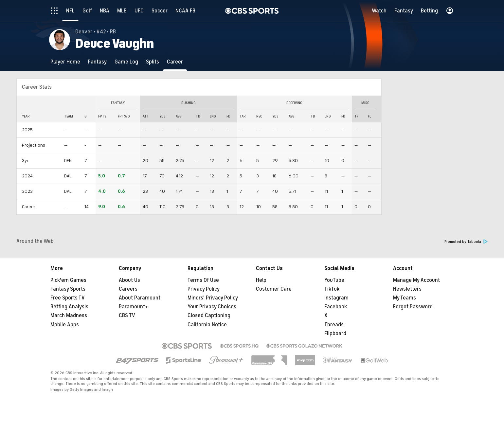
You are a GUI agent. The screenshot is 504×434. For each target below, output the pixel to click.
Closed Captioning (209, 316)
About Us (129, 280)
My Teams (405, 298)
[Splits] (153, 62)
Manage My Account (416, 280)
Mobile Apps (65, 325)
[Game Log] (126, 62)
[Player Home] (65, 62)
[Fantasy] (97, 62)
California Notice (207, 325)
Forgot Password (413, 307)
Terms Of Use (203, 280)
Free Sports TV (68, 298)
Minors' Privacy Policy (213, 298)
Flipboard (335, 334)
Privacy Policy (204, 289)
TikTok (332, 289)
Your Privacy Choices (212, 307)
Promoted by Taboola (466, 242)
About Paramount (140, 298)
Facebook (336, 307)
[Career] (175, 62)
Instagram (336, 298)
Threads (334, 325)
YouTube (334, 280)
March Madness (69, 316)
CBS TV (127, 316)
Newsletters (407, 289)
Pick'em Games (68, 280)
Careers (128, 289)
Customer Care (274, 289)
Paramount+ (133, 307)
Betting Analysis (69, 307)
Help (261, 280)
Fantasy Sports (68, 289)
